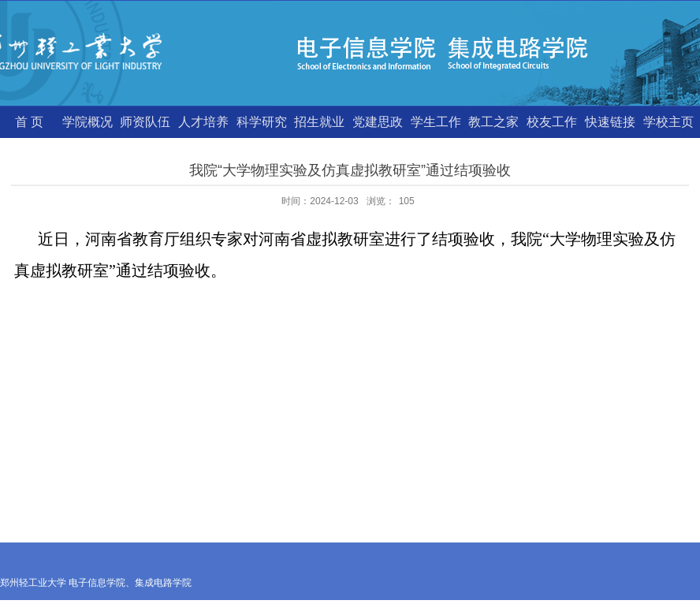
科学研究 (262, 122)
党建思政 (378, 122)
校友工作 (552, 122)
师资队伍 (145, 122)
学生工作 (436, 122)
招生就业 (319, 122)
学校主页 (668, 122)
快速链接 (610, 122)
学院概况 (87, 122)
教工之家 (493, 122)
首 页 (29, 122)
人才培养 (203, 122)
